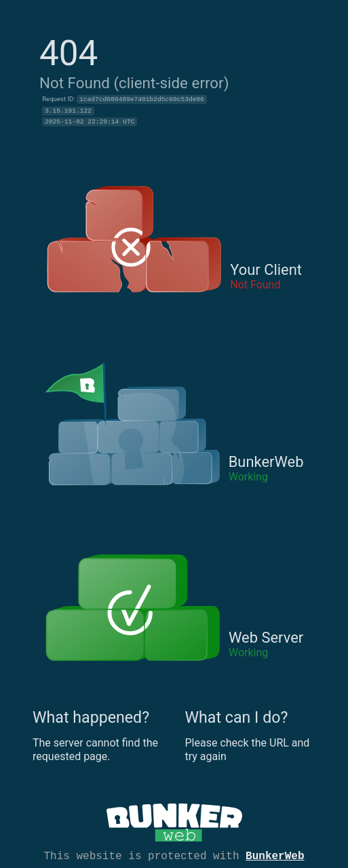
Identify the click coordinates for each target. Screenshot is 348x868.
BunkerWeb (275, 855)
